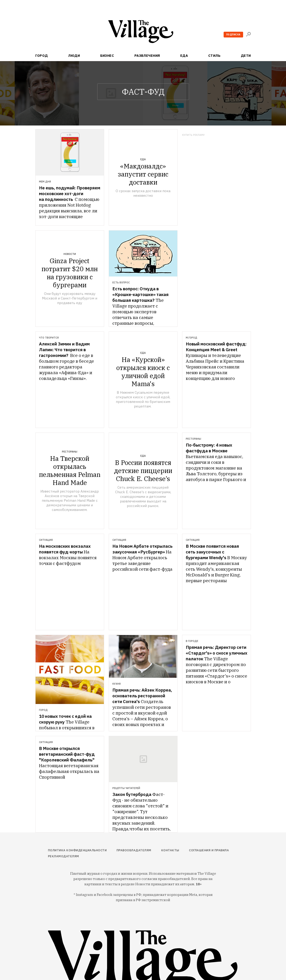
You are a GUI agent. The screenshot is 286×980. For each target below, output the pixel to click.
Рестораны (70, 452)
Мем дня (45, 182)
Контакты (170, 850)
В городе (192, 641)
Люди (74, 56)
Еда (184, 56)
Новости (70, 254)
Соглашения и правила (209, 850)
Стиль (214, 56)
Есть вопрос (121, 282)
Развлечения (147, 56)
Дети (246, 56)
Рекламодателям (64, 856)
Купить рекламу (193, 135)
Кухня (117, 684)
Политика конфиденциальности (77, 850)
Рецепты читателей (126, 788)
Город (42, 56)
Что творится (49, 338)
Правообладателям (134, 850)
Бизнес (107, 56)
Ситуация (46, 540)
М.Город (192, 338)
